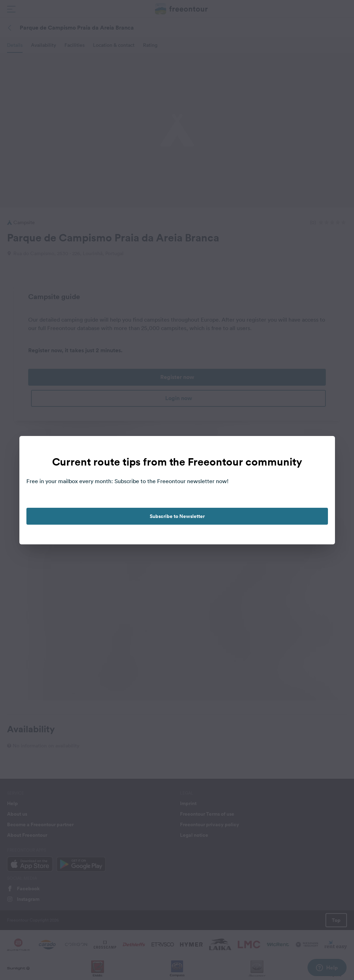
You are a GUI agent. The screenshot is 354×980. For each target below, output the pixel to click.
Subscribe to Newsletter (177, 516)
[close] (322, 449)
